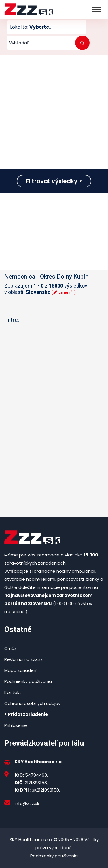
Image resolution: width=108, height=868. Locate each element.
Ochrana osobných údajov (32, 703)
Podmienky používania (28, 681)
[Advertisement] (54, 112)
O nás (11, 648)
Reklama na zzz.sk (23, 659)
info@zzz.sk (27, 803)
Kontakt (13, 692)
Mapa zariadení (21, 670)
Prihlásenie (16, 725)
